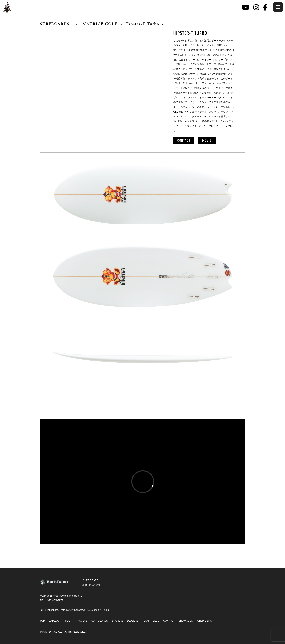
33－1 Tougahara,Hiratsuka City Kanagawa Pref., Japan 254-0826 (75, 610)
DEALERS (133, 621)
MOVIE (207, 140)
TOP (42, 621)
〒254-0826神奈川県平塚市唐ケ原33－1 (61, 596)
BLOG (156, 621)
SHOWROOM (186, 621)
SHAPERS (117, 621)
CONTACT (184, 140)
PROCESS (82, 621)
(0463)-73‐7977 (55, 600)
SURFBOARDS (55, 24)
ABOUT (68, 621)
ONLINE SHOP (205, 621)
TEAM (145, 621)
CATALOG (54, 621)
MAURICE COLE (100, 24)
